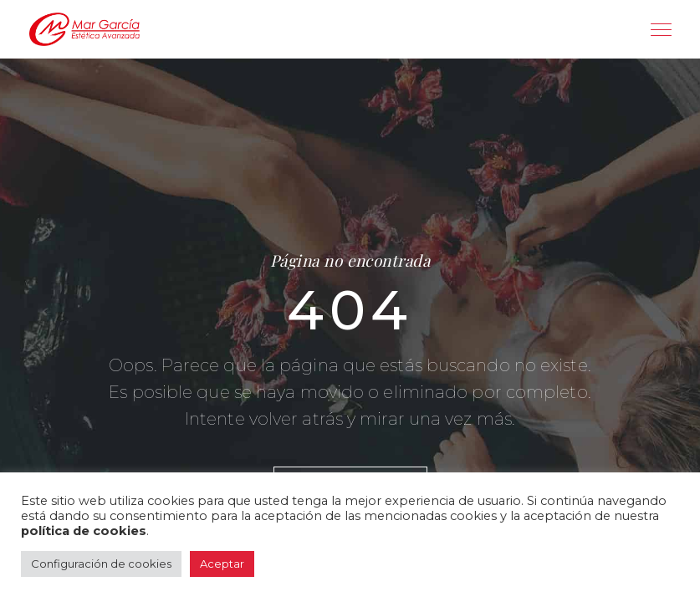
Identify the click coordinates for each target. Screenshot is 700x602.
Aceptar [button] (222, 564)
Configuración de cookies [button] (101, 564)
